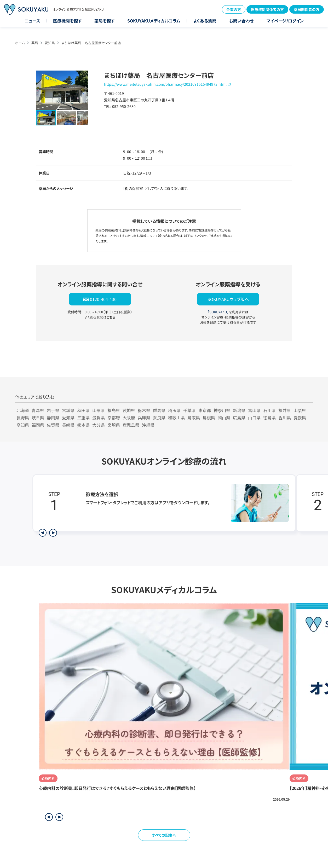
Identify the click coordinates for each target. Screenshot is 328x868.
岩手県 (53, 410)
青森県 (38, 410)
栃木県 (144, 410)
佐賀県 (53, 425)
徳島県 (269, 418)
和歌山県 (176, 418)
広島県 (239, 418)
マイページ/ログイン (285, 21)
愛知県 (50, 43)
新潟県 (239, 410)
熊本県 (83, 425)
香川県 (285, 418)
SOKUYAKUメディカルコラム (154, 21)
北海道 (23, 410)
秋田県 (83, 410)
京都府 (114, 418)
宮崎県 (114, 425)
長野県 (23, 418)
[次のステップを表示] (53, 533)
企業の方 (234, 9)
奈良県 (159, 418)
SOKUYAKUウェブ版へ (228, 299)
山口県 (254, 418)
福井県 (285, 410)
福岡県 (38, 425)
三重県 (83, 418)
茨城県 (129, 410)
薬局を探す (104, 21)
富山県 (254, 410)
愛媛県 (300, 418)
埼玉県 (174, 410)
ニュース (32, 21)
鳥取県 (194, 418)
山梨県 (300, 410)
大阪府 (129, 418)
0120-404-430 (103, 299)
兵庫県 (144, 418)
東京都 (205, 410)
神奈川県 (222, 410)
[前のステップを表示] (43, 533)
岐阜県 (38, 418)
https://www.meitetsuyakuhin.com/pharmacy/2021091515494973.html (165, 84)
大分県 (99, 425)
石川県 (269, 410)
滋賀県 (99, 418)
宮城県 (68, 410)
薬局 (35, 43)
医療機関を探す (67, 21)
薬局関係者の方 (307, 9)
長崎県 (68, 425)
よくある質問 (205, 21)
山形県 (99, 410)
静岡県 (53, 418)
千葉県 (189, 410)
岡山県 (224, 418)
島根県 (209, 418)
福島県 (114, 410)
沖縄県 (148, 425)
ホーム (20, 43)
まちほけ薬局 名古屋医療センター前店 (91, 43)
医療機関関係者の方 (267, 9)
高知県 (23, 425)
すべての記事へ (164, 835)
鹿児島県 (131, 425)
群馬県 (159, 410)
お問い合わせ (241, 21)
